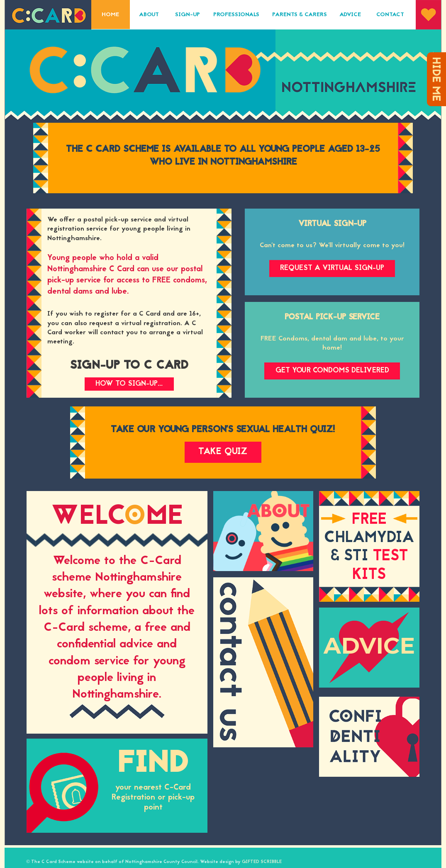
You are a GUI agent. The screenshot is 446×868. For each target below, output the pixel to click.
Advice (350, 15)
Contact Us (263, 662)
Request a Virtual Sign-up (332, 268)
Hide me (436, 79)
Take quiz (223, 452)
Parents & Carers (300, 15)
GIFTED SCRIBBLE (262, 862)
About (149, 15)
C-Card (48, 15)
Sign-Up (188, 15)
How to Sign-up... (129, 384)
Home (110, 15)
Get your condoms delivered (332, 371)
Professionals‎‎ (236, 15)
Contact (390, 15)
